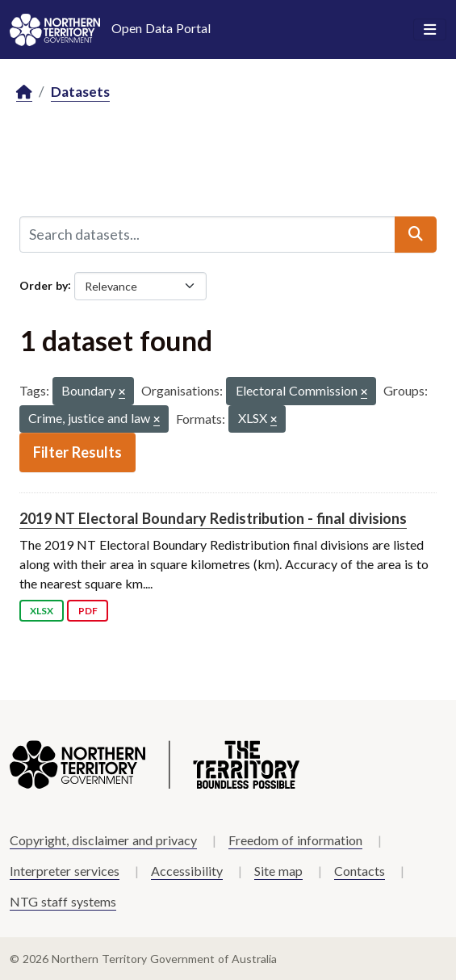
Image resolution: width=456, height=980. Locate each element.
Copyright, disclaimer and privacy (103, 840)
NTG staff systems (63, 901)
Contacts (360, 871)
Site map (278, 871)
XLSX (42, 611)
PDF (88, 611)
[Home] (24, 92)
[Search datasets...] (207, 234)
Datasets (80, 92)
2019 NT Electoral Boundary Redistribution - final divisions (213, 518)
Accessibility (187, 871)
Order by (44, 285)
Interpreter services (65, 871)
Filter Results (77, 452)
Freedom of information (295, 840)
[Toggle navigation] (430, 30)
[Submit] (416, 234)
